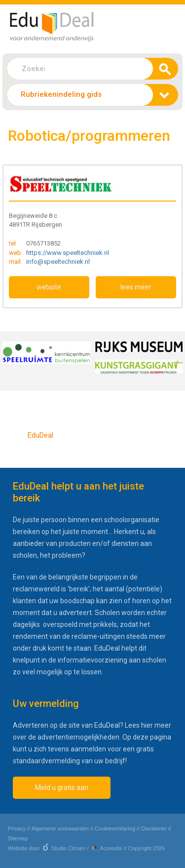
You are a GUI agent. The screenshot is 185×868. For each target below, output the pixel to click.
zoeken (163, 72)
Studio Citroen (69, 848)
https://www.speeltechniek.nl (68, 253)
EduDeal (40, 435)
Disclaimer (154, 828)
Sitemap (18, 838)
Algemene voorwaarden (60, 828)
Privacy (17, 828)
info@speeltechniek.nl (58, 262)
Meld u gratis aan (62, 787)
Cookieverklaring (115, 828)
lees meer (136, 287)
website (49, 287)
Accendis (111, 848)
